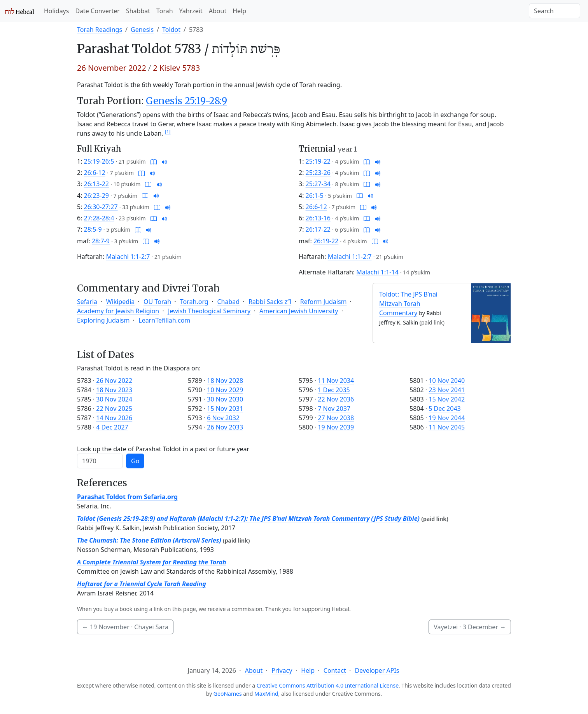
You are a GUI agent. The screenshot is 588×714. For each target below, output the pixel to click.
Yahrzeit (191, 11)
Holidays (56, 11)
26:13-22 (96, 184)
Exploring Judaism (103, 320)
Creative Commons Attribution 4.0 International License (328, 685)
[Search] (555, 11)
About (218, 11)
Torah (165, 11)
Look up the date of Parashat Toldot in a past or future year (163, 449)
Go (135, 461)
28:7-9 (101, 241)
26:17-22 (318, 229)
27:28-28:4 (99, 218)
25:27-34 (318, 184)
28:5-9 (93, 229)
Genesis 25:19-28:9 (186, 101)
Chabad (228, 302)
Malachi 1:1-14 (377, 272)
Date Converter (97, 11)
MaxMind (266, 694)
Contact (335, 670)
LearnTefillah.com (164, 320)
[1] (168, 132)
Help (239, 11)
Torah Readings (100, 30)
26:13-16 (318, 218)
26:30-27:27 (101, 207)
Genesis (142, 30)
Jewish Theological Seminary (209, 311)
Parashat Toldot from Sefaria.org (127, 497)
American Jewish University (299, 311)
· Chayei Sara (125, 627)
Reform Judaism (324, 302)
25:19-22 (318, 161)
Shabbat (138, 11)
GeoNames (228, 694)
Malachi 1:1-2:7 (128, 257)
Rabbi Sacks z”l (270, 302)
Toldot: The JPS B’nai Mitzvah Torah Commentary (408, 304)
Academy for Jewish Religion (118, 311)
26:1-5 (315, 196)
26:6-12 (95, 173)
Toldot (171, 30)
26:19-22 (326, 241)
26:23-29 (96, 196)
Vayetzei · (470, 627)
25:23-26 (318, 173)
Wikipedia (121, 302)
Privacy (282, 670)
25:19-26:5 (99, 161)
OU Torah (157, 302)
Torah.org (194, 302)
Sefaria (87, 302)
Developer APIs (377, 670)
